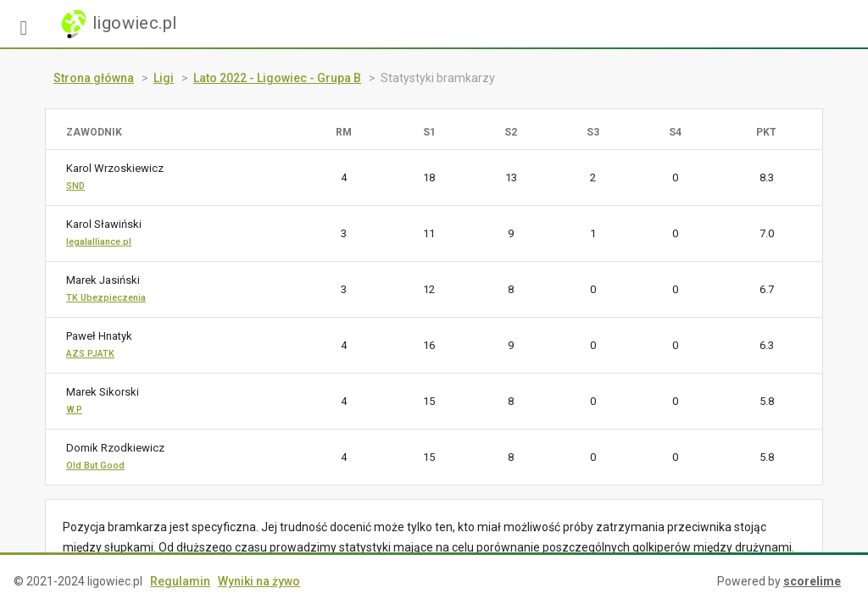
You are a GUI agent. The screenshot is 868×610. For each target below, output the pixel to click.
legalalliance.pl (99, 242)
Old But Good (95, 466)
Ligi (164, 78)
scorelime (812, 581)
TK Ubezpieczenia (106, 298)
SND (75, 186)
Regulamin (180, 581)
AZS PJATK (90, 354)
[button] (24, 24)
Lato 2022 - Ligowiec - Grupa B (277, 78)
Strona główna (94, 78)
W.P (74, 410)
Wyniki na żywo (259, 581)
